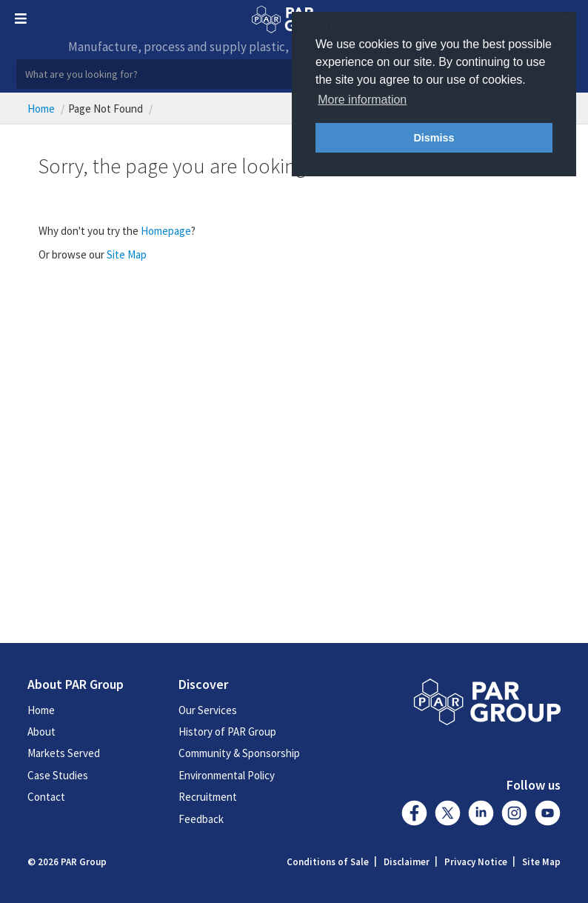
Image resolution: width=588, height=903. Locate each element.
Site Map (127, 254)
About (41, 732)
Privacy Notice (476, 862)
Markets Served (64, 753)
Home (41, 109)
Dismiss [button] (434, 138)
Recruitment (208, 797)
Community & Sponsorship (239, 753)
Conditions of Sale (328, 862)
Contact (46, 797)
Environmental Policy (227, 775)
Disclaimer (407, 862)
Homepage (166, 231)
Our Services (208, 710)
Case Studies (58, 775)
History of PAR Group (227, 732)
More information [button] (362, 100)
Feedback (201, 819)
